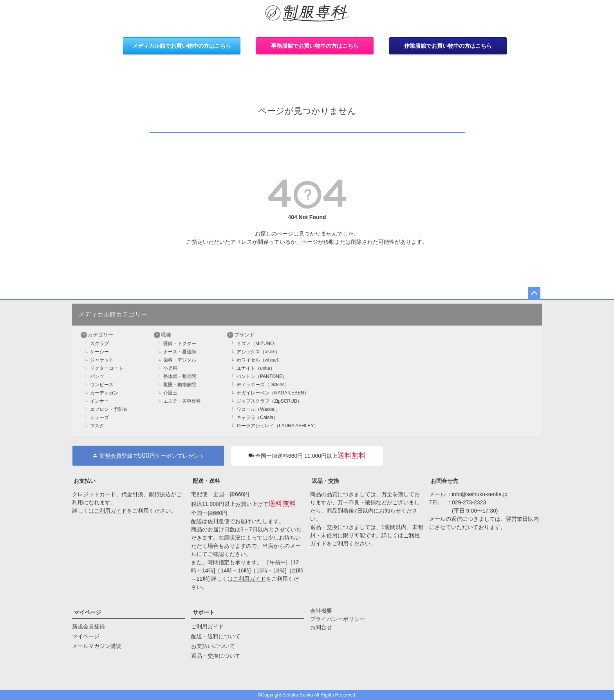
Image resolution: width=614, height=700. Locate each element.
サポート (204, 612)
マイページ (87, 612)
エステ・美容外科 (182, 401)
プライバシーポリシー (338, 619)
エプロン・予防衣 (109, 409)
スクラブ (99, 344)
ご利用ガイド (110, 511)
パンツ (97, 376)
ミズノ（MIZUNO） (257, 344)
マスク (97, 426)
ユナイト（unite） (256, 368)
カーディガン (104, 393)
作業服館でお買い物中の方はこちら (448, 46)
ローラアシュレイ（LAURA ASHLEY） (277, 426)
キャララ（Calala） (257, 417)
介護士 (170, 393)
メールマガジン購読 (97, 646)
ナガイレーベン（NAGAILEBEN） (273, 393)
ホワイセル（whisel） (259, 360)
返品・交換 (325, 481)
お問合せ (321, 627)
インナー (99, 401)
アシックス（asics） (258, 352)
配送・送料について (216, 636)
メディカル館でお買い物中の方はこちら (182, 46)
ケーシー (99, 352)
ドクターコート (107, 368)
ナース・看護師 (180, 352)
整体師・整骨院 (180, 376)
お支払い (85, 481)
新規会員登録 (88, 626)
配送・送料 (206, 481)
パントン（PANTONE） (262, 376)
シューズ (99, 417)
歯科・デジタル (180, 360)
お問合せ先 (444, 481)
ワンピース (102, 385)
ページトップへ (534, 293)
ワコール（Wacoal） (258, 409)
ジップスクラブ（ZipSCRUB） (269, 401)
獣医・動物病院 (180, 385)
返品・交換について (216, 656)
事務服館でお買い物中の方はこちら (315, 46)
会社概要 (321, 611)
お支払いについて (213, 646)
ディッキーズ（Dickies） (263, 385)
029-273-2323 (469, 502)
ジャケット (102, 360)
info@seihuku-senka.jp (480, 494)
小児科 (170, 368)
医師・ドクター (180, 344)
